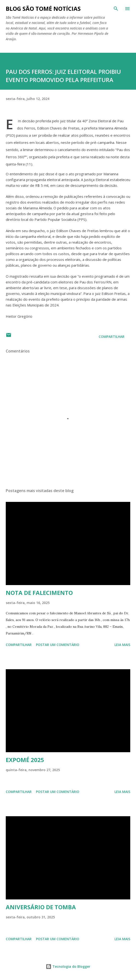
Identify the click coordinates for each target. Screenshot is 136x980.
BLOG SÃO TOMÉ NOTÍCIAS (43, 9)
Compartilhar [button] (112, 337)
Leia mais (122, 645)
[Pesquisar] (116, 9)
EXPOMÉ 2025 (25, 760)
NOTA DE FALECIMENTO (39, 593)
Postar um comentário (58, 645)
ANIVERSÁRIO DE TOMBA (41, 907)
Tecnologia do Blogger (68, 966)
